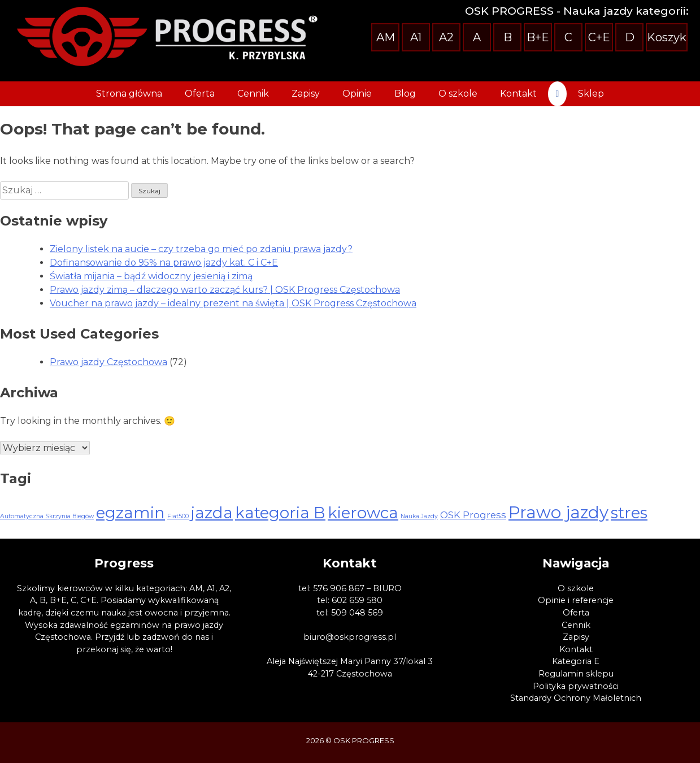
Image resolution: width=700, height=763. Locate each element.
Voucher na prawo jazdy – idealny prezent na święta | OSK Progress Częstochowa (233, 303)
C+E (599, 37)
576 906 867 (339, 588)
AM (386, 37)
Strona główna (129, 94)
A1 (416, 37)
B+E (538, 37)
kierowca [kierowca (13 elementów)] (363, 513)
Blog (405, 94)
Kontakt (518, 94)
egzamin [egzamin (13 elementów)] (131, 513)
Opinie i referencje (576, 600)
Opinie (357, 94)
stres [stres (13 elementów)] (629, 513)
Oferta (200, 94)
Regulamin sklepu (576, 674)
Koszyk (667, 37)
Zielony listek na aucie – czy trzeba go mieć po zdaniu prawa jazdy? (201, 249)
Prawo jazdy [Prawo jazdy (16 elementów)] (558, 512)
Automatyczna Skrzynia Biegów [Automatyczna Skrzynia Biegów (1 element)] (47, 516)
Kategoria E (576, 661)
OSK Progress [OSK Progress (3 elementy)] (473, 515)
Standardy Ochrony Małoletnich (576, 698)
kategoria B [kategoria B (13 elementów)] (280, 513)
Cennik (253, 94)
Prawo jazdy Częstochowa (108, 362)
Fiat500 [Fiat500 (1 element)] (178, 516)
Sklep (591, 94)
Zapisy (306, 94)
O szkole (458, 94)
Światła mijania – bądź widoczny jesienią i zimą (151, 276)
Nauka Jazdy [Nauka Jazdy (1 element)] (419, 516)
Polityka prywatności (576, 686)
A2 (446, 37)
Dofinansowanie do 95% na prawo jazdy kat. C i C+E (164, 263)
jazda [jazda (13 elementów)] (212, 513)
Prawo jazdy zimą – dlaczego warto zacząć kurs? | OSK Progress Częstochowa (225, 290)
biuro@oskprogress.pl (350, 637)
